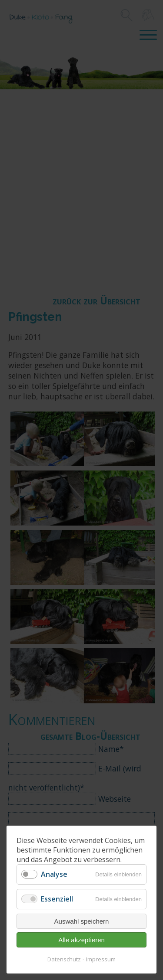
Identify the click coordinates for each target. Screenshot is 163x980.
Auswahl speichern (82, 921)
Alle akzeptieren (81, 940)
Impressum (101, 959)
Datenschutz (64, 959)
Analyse (54, 874)
